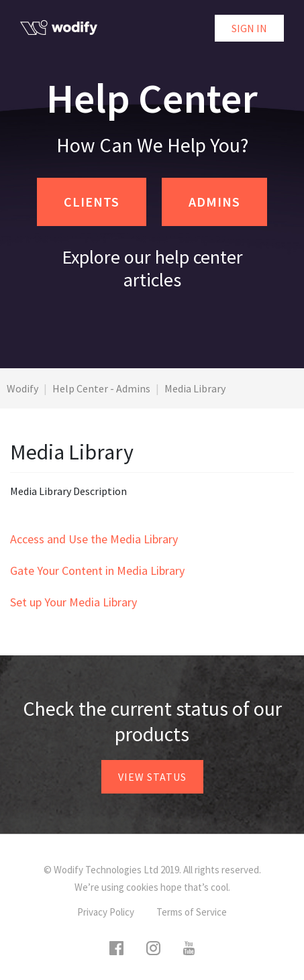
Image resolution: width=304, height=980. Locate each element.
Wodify (22, 388)
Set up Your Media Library (73, 602)
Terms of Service (192, 912)
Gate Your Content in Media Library (97, 570)
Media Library (195, 388)
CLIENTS (92, 202)
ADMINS (214, 202)
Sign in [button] (249, 28)
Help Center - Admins (101, 388)
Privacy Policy (106, 912)
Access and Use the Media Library (94, 539)
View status (152, 777)
